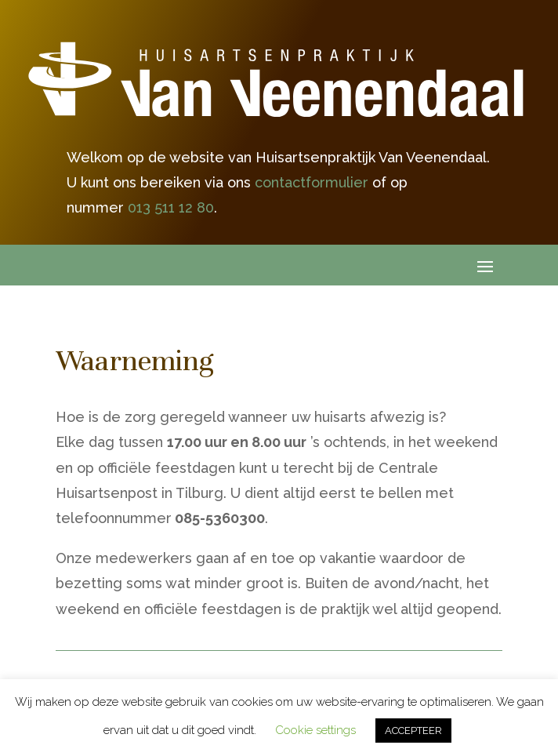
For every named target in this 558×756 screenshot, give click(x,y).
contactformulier (312, 182)
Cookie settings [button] (315, 730)
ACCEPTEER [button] (413, 731)
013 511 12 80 (171, 207)
